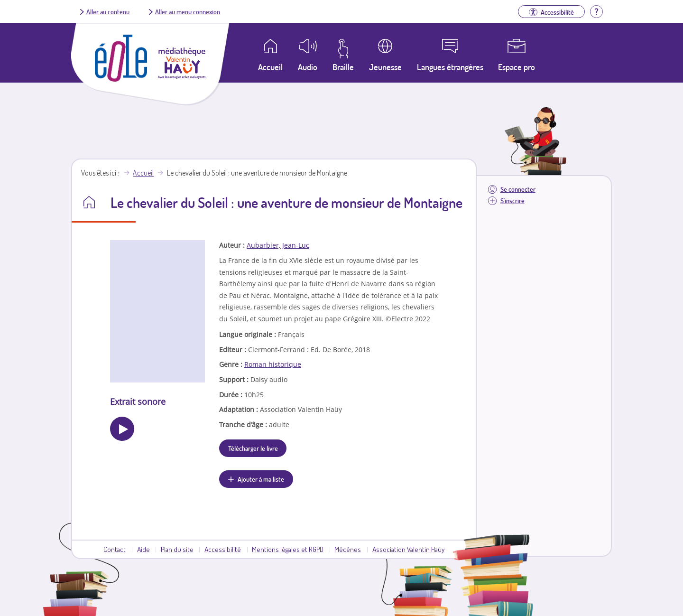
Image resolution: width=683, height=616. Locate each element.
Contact (115, 549)
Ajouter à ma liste (261, 479)
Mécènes (348, 549)
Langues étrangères (450, 67)
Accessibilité (223, 549)
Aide (143, 549)
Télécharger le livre (253, 448)
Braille (343, 67)
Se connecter (518, 189)
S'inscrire (512, 201)
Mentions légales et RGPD (288, 549)
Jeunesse (385, 67)
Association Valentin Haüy (408, 549)
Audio (308, 67)
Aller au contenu (108, 11)
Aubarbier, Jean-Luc (278, 245)
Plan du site (177, 549)
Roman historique (273, 364)
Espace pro (517, 67)
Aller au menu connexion (188, 11)
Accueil (143, 173)
